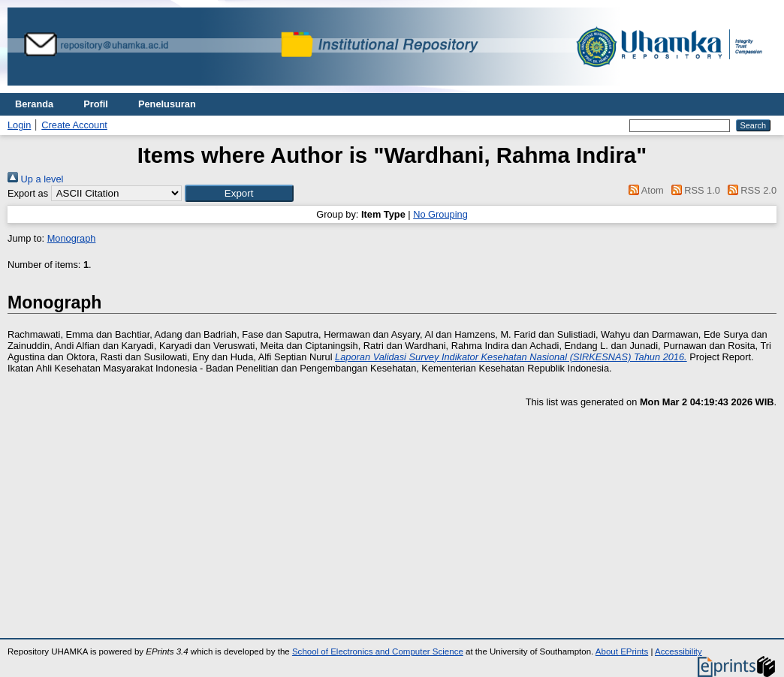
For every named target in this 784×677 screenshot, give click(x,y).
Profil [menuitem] (96, 104)
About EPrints (622, 651)
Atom (644, 190)
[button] (239, 193)
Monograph (72, 238)
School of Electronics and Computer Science (378, 651)
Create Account (74, 125)
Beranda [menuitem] (34, 104)
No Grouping (440, 214)
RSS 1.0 (693, 190)
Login (19, 125)
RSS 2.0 (749, 190)
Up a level (35, 179)
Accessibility (678, 651)
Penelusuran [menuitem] (167, 104)
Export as (28, 193)
